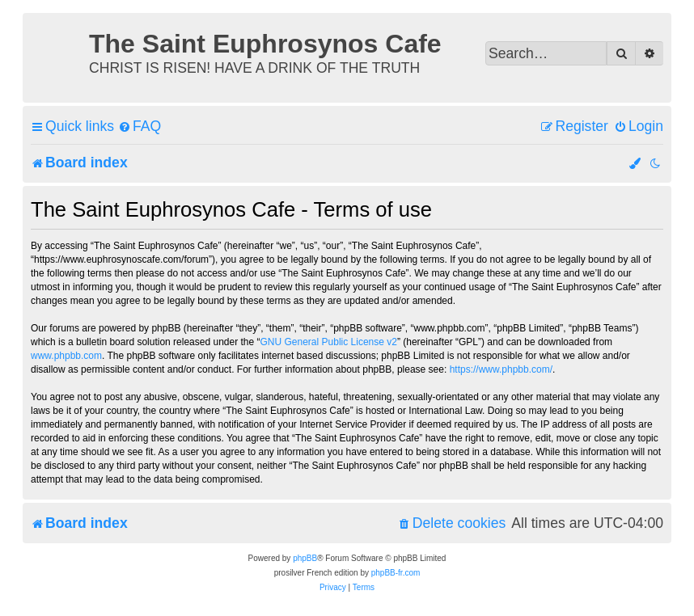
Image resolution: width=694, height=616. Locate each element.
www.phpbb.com (66, 356)
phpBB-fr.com (396, 573)
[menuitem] (140, 127)
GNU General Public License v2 (329, 342)
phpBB (305, 558)
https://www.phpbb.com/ (501, 369)
